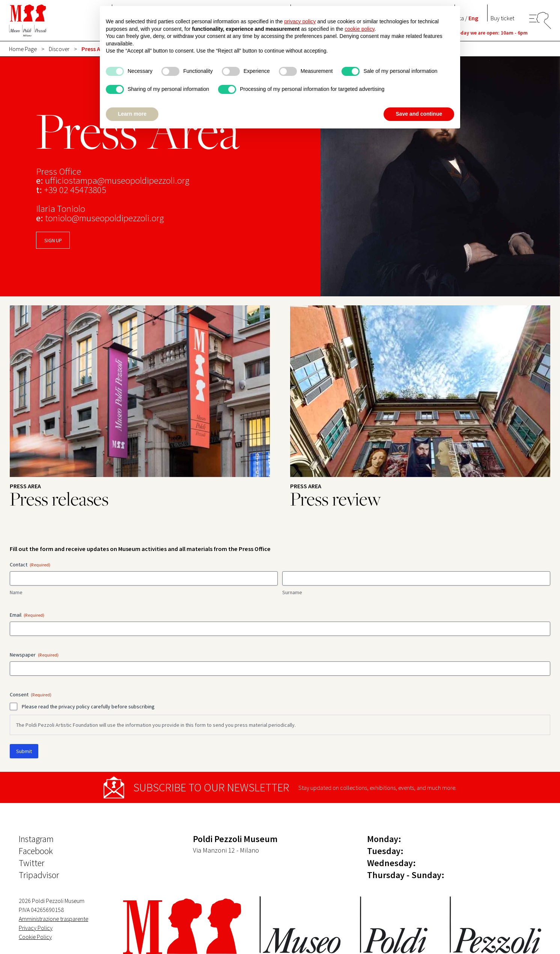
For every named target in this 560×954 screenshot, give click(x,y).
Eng (473, 18)
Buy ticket (502, 18)
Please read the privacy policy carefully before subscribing (88, 706)
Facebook (36, 851)
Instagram (36, 839)
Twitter (32, 863)
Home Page (23, 49)
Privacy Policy (36, 928)
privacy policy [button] (300, 21)
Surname (292, 592)
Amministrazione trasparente (53, 919)
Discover (59, 49)
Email (27, 615)
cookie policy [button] (359, 29)
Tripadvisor (39, 875)
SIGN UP (53, 240)
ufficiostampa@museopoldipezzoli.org (117, 180)
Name (16, 592)
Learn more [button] (132, 114)
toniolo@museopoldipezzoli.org (104, 218)
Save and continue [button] (419, 114)
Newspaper (34, 655)
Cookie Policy (35, 937)
